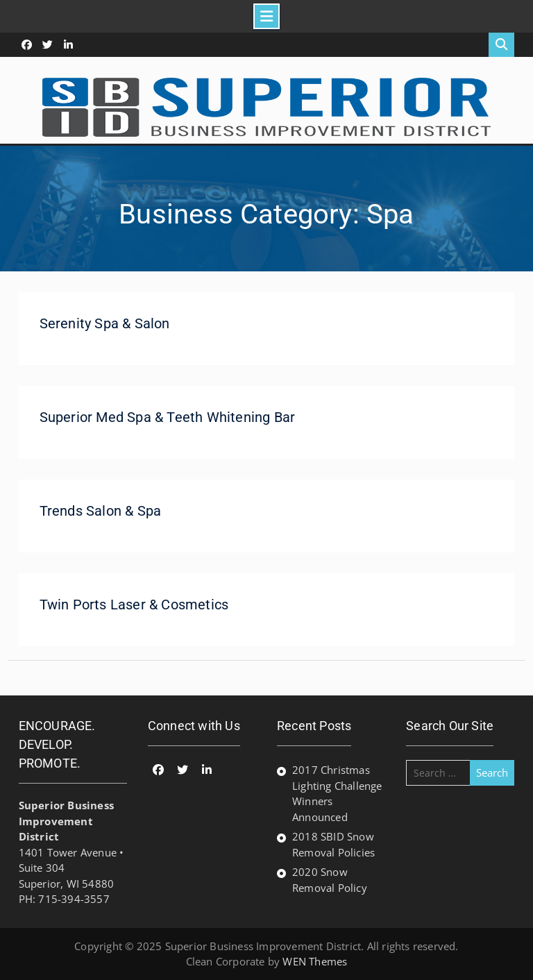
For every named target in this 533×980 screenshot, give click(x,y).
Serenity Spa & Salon (105, 323)
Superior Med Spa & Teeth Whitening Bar (168, 417)
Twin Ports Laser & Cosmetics (134, 605)
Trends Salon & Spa (101, 511)
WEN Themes (315, 961)
